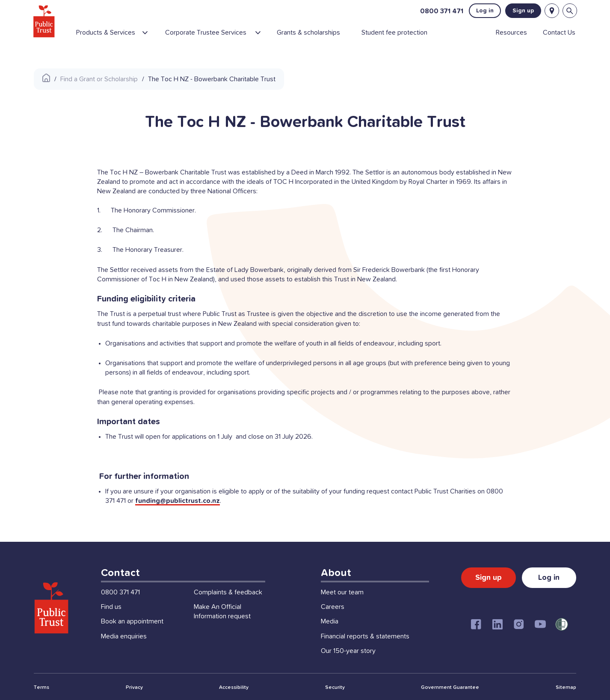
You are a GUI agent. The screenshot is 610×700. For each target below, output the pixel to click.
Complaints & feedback (228, 592)
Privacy (134, 688)
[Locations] (551, 11)
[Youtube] (540, 624)
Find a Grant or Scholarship (99, 79)
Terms (41, 688)
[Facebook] (476, 624)
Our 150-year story (348, 651)
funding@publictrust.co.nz (178, 501)
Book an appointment (132, 621)
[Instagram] (519, 624)
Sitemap (566, 688)
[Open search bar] (569, 11)
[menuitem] (118, 36)
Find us (111, 607)
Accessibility (234, 688)
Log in (484, 11)
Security (335, 688)
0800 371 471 (441, 11)
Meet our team (342, 592)
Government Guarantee (450, 688)
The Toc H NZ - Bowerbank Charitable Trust (212, 79)
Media (330, 621)
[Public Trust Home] (45, 21)
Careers (333, 607)
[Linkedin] (497, 624)
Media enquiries (124, 636)
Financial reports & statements (365, 636)
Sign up (522, 11)
